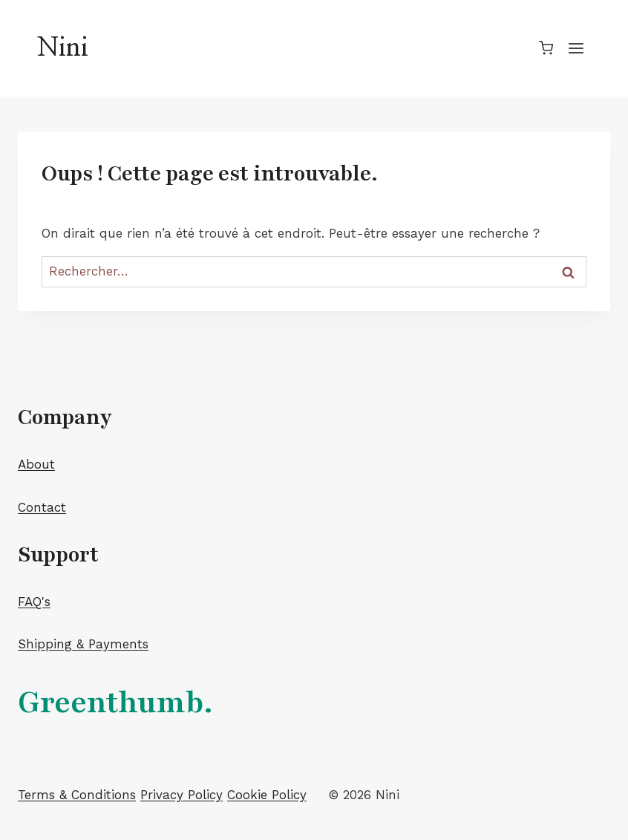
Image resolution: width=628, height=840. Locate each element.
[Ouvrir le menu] (576, 48)
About (36, 464)
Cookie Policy (267, 795)
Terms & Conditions (77, 795)
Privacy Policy (181, 795)
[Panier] (546, 48)
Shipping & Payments (83, 644)
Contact (42, 507)
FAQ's (34, 602)
